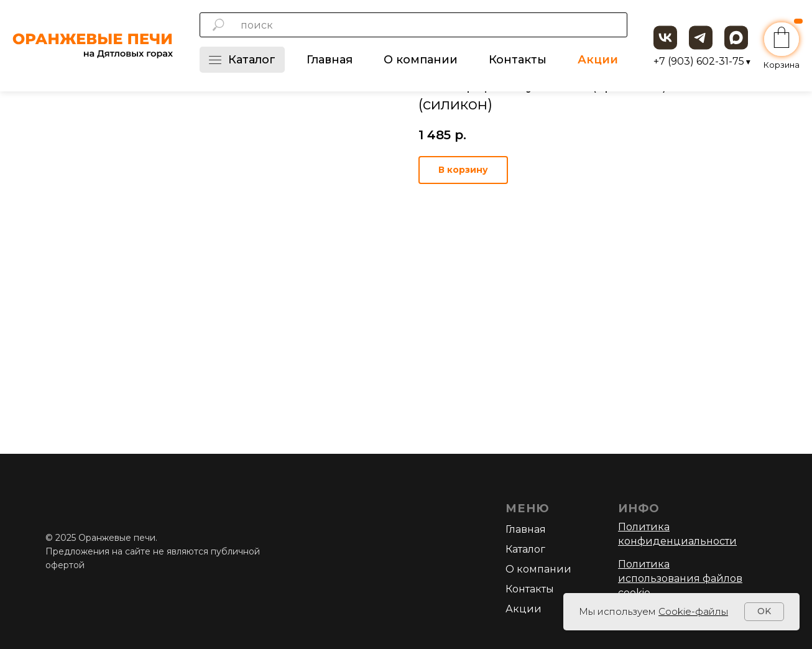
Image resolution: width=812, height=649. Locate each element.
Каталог (242, 60)
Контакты (518, 60)
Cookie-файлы (693, 611)
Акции (598, 60)
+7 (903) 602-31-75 (702, 61)
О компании (421, 60)
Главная (330, 60)
